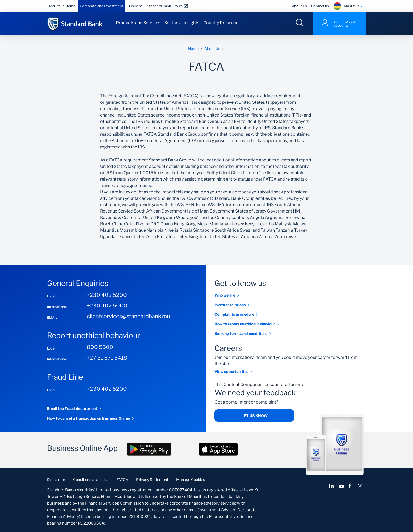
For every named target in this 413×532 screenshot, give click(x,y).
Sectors (172, 23)
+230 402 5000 (107, 306)
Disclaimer (56, 479)
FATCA (122, 479)
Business (135, 6)
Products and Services (138, 23)
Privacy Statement (152, 479)
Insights (191, 23)
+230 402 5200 (107, 295)
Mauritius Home (62, 6)
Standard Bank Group (165, 6)
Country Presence (221, 23)
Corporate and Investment (102, 6)
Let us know (254, 416)
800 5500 (100, 347)
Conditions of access (91, 479)
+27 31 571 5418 (107, 358)
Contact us (320, 6)
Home (193, 49)
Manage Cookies (191, 479)
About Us (299, 6)
